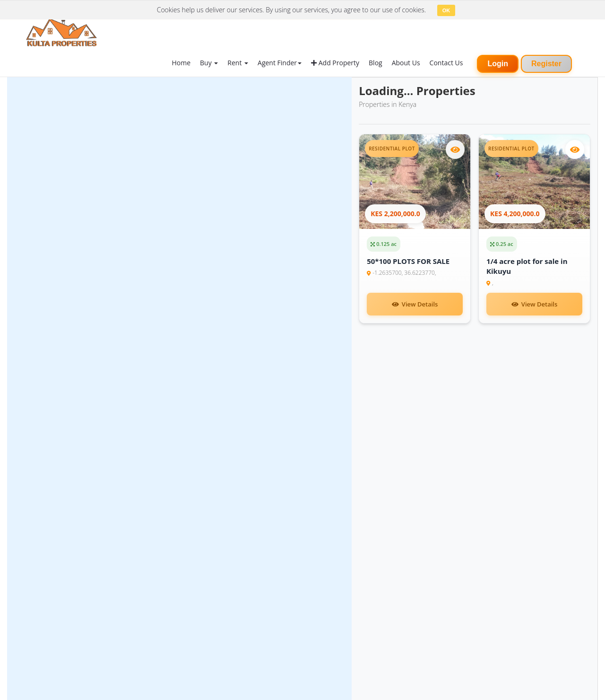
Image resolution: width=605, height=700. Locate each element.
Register (546, 64)
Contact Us (446, 63)
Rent (238, 63)
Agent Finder (280, 63)
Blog (376, 63)
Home (181, 63)
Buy (209, 63)
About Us (406, 63)
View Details (415, 304)
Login (498, 64)
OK (446, 10)
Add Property (335, 63)
